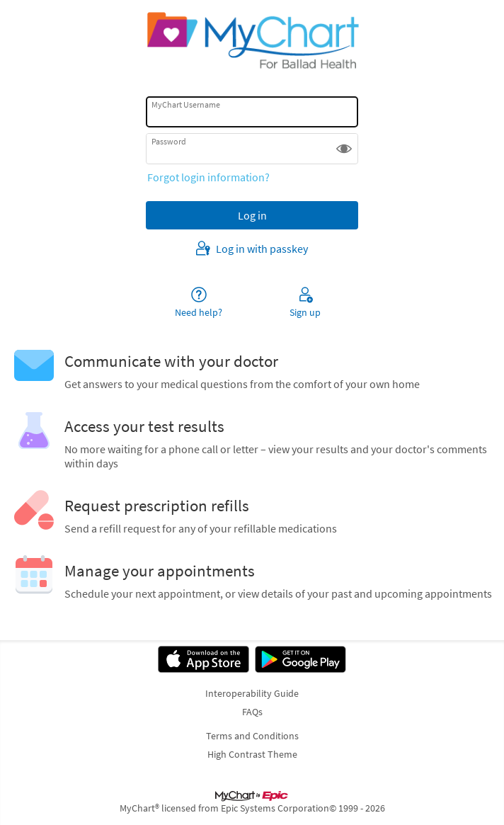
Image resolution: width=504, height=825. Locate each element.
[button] (344, 149)
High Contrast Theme (252, 754)
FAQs (252, 712)
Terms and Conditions (252, 736)
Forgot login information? (208, 177)
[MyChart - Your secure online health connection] (252, 40)
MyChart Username (186, 104)
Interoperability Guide (252, 693)
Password (169, 141)
